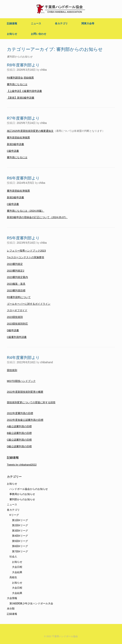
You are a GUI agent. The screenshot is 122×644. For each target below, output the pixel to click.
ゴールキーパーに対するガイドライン (29, 304)
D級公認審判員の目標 (19, 446)
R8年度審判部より (23, 65)
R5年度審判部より (23, 238)
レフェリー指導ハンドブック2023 (26, 251)
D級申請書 (13, 330)
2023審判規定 (15, 264)
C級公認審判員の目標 (19, 440)
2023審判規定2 (16, 271)
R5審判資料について (19, 297)
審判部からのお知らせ (22, 499)
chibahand (47, 362)
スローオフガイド (17, 310)
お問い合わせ (39, 34)
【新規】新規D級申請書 (21, 98)
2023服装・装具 (16, 284)
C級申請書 (13, 151)
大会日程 (17, 567)
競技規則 (12, 370)
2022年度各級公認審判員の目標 (25, 420)
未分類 (11, 609)
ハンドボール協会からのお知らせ (29, 489)
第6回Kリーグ (20, 546)
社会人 (13, 557)
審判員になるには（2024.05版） (26, 211)
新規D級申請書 (15, 144)
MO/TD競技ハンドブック (21, 381)
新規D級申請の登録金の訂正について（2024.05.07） (37, 217)
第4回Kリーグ (20, 536)
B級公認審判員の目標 (19, 433)
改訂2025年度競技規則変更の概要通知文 (30, 131)
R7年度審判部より (23, 118)
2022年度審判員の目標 (20, 413)
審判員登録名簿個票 (18, 138)
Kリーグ (14, 515)
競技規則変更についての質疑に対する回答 (31, 402)
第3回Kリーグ (20, 531)
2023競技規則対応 (17, 324)
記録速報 (12, 23)
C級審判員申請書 (17, 337)
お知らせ (12, 34)
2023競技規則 (15, 317)
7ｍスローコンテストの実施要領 (25, 257)
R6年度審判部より (23, 178)
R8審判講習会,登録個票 (20, 78)
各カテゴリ (61, 23)
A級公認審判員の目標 (19, 426)
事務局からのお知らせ (22, 494)
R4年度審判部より (23, 358)
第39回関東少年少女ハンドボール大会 (31, 603)
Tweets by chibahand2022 (22, 465)
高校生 (13, 577)
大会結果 (17, 572)
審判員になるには (17, 84)
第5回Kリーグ (20, 541)
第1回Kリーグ (20, 520)
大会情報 (12, 598)
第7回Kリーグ (20, 551)
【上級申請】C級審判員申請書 (24, 91)
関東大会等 (88, 23)
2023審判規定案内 (17, 277)
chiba (43, 70)
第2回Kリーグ (20, 525)
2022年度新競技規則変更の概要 (25, 392)
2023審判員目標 (16, 290)
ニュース (36, 23)
